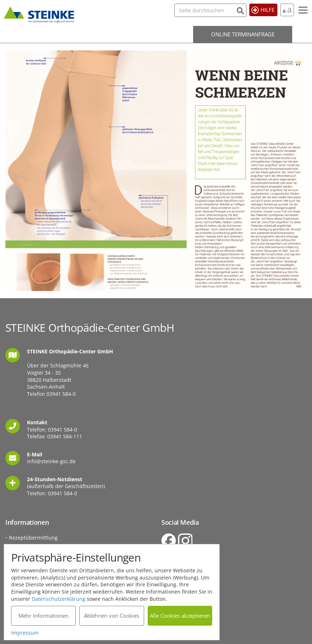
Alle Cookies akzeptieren (180, 616)
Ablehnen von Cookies (112, 616)
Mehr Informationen (43, 616)
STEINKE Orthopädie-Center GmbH (39, 14)
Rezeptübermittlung (33, 538)
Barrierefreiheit (180, 599)
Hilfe (268, 10)
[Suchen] (240, 10)
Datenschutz (177, 582)
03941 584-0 (61, 394)
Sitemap (171, 591)
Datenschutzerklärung (59, 598)
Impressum (175, 573)
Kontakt (171, 565)
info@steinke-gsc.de (51, 461)
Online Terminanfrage (243, 34)
